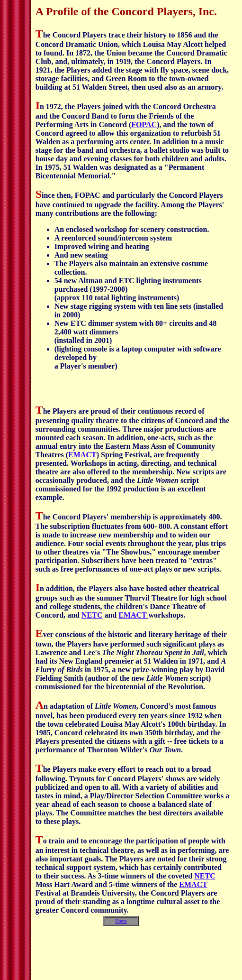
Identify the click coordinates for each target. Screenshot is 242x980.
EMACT (82, 455)
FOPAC (144, 125)
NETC (92, 615)
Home (121, 921)
